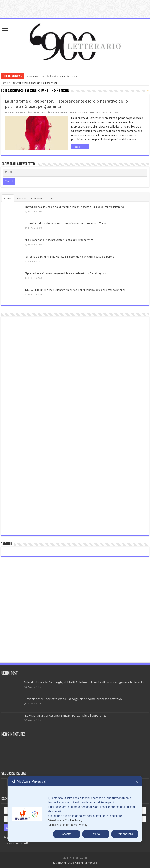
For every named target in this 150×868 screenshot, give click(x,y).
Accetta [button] (67, 834)
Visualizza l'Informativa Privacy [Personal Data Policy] (68, 825)
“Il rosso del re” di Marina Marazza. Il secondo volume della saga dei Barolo (70, 257)
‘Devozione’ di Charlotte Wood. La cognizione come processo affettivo (66, 223)
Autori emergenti (59, 112)
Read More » (80, 147)
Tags (52, 199)
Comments (37, 199)
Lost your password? (16, 843)
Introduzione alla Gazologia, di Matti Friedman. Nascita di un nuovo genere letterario (75, 207)
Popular (22, 199)
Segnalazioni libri (79, 112)
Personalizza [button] (125, 834)
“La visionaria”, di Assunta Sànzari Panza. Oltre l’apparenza (59, 240)
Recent (8, 199)
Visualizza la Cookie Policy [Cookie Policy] (65, 820)
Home (4, 83)
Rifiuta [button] (96, 834)
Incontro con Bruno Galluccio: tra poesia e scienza (52, 76)
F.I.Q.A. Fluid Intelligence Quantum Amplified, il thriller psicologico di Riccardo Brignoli (75, 290)
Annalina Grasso (16, 112)
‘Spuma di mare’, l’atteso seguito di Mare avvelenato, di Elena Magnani (66, 273)
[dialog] (75, 809)
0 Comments (100, 112)
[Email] (75, 173)
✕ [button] (137, 782)
